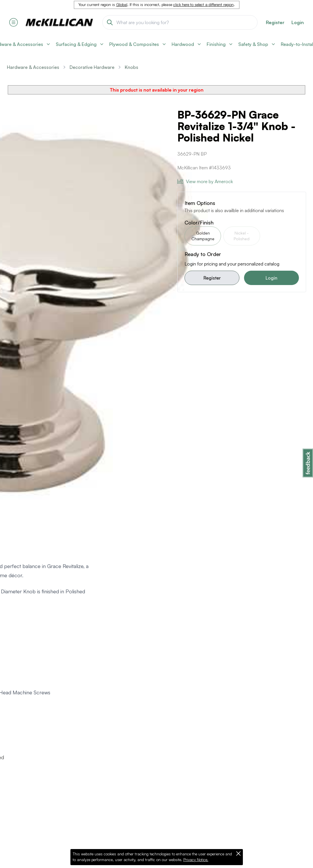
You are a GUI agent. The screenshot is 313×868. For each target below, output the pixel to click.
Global (122, 5)
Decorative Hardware (92, 67)
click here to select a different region (203, 5)
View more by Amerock (205, 181)
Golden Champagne (203, 236)
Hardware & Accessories (33, 67)
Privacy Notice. (196, 860)
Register (212, 278)
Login (298, 22)
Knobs (131, 67)
